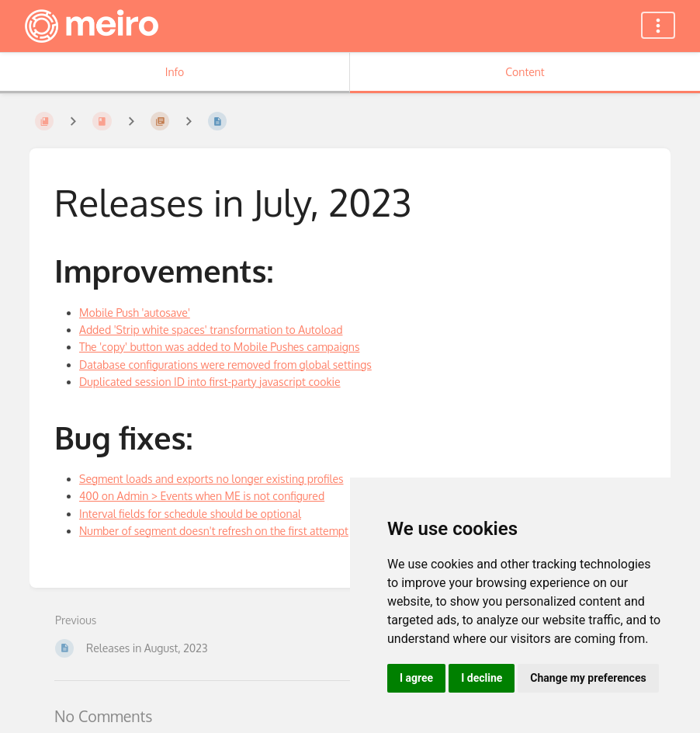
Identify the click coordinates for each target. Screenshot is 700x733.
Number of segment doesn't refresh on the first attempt (214, 531)
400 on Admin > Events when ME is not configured (202, 496)
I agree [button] (416, 678)
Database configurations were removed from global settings (225, 365)
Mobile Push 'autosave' (135, 313)
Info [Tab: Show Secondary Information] (175, 72)
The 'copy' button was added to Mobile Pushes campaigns (219, 347)
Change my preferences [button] (588, 678)
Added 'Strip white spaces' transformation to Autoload (211, 330)
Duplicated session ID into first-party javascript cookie (210, 382)
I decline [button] (482, 678)
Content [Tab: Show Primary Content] (525, 72)
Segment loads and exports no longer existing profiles (211, 479)
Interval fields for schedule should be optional (190, 514)
